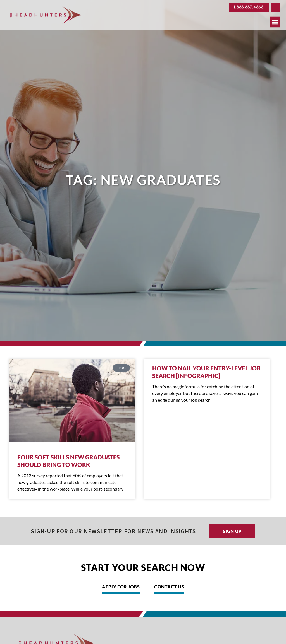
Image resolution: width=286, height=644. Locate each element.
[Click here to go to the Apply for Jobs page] (121, 588)
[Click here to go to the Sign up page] (232, 531)
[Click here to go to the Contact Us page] (169, 588)
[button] (276, 7)
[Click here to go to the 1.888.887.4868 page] (249, 6)
